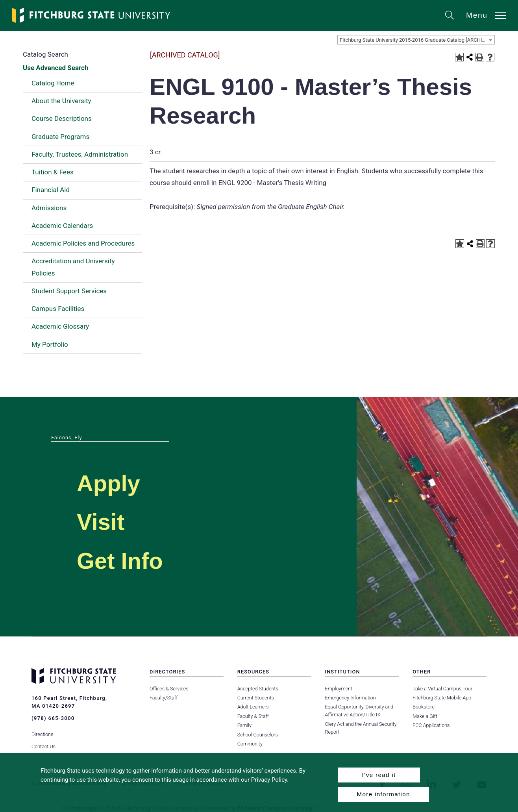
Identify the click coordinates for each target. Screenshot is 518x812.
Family (244, 725)
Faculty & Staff (253, 716)
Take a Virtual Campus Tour (442, 689)
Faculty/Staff (164, 698)
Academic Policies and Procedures (83, 243)
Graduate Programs (60, 137)
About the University (61, 101)
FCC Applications (431, 725)
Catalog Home (53, 83)
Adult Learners (253, 707)
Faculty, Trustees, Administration (80, 154)
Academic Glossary (60, 326)
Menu (477, 15)
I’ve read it (379, 775)
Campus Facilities (58, 309)
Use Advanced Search (55, 68)
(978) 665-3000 (53, 718)
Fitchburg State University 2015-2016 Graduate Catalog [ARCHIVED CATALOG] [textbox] (417, 40)
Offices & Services (169, 689)
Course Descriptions (62, 118)
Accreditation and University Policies (73, 267)
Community (250, 744)
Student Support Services (69, 291)
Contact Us (43, 744)
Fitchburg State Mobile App (442, 698)
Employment (339, 689)
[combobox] (416, 40)
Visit (104, 521)
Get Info (126, 560)
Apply (113, 482)
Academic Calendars (62, 226)
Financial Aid (51, 190)
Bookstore (423, 707)
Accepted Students (258, 689)
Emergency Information (350, 698)
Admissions (49, 208)
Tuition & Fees (53, 172)
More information (384, 794)
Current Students (255, 698)
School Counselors (257, 735)
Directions (42, 732)
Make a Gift (425, 716)
